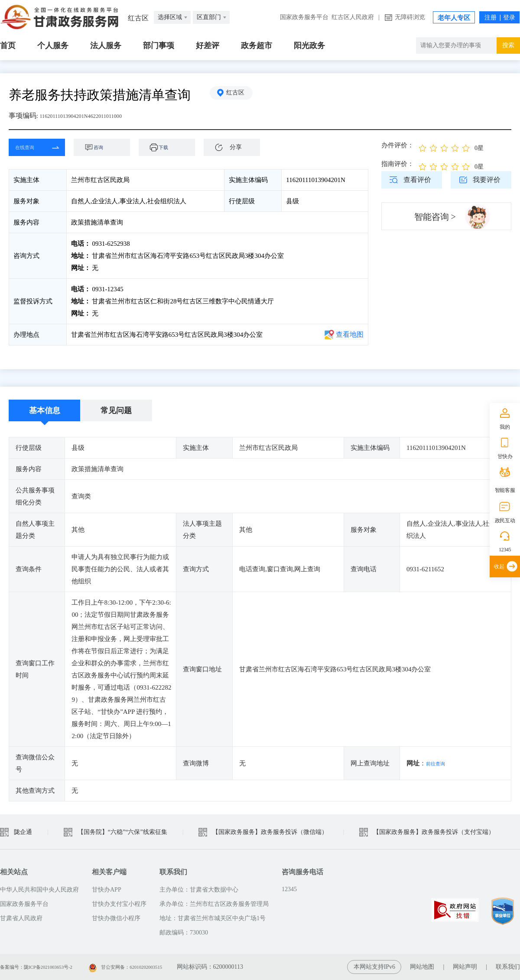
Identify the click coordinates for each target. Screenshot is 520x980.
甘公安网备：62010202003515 (156, 967)
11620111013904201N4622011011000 (93, 116)
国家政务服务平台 (304, 17)
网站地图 (422, 967)
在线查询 (30, 147)
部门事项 (159, 46)
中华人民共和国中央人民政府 (39, 890)
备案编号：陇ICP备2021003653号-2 (47, 967)
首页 (8, 46)
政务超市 (257, 46)
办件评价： (398, 145)
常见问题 (116, 410)
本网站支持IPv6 (374, 967)
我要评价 (487, 180)
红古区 (240, 95)
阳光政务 (309, 46)
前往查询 (439, 763)
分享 (236, 147)
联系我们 (508, 967)
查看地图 (350, 334)
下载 (171, 147)
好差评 (208, 46)
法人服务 (106, 46)
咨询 (106, 147)
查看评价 (417, 180)
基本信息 (45, 410)
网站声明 (465, 967)
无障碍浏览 (410, 17)
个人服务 (53, 46)
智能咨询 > (435, 217)
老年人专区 (454, 18)
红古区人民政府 (353, 17)
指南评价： (398, 164)
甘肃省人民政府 (21, 918)
